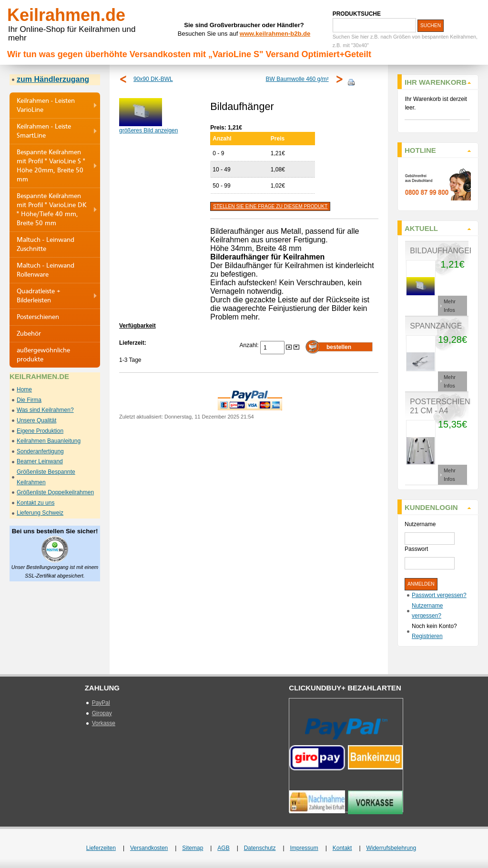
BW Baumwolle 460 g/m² (297, 79)
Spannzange (436, 326)
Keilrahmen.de (66, 15)
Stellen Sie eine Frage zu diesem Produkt (270, 206)
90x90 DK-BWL (153, 79)
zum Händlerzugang (53, 79)
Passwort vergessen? (439, 595)
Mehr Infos (450, 306)
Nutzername (420, 524)
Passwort (416, 549)
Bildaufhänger (442, 251)
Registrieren (427, 636)
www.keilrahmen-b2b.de (275, 34)
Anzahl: (250, 345)
